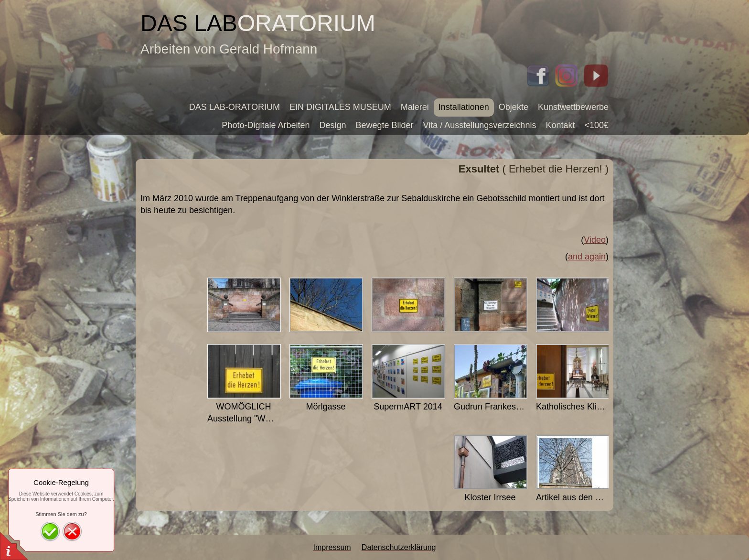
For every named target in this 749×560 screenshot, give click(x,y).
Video (595, 240)
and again (587, 257)
